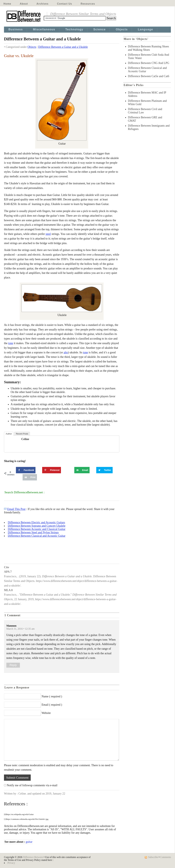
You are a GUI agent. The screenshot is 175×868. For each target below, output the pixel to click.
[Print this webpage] (30, 477)
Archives (42, 4)
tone (11, 343)
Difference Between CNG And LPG (149, 63)
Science (100, 29)
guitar (29, 842)
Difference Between (33, 857)
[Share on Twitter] (104, 470)
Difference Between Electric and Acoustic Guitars (36, 522)
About (24, 4)
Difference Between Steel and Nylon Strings (33, 532)
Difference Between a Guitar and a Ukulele (63, 47)
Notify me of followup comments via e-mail (32, 785)
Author (9, 434)
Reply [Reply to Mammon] (13, 665)
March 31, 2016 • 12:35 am (20, 629)
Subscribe (153, 857)
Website (46, 713)
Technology (74, 29)
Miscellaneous (44, 29)
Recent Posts (22, 434)
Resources (88, 4)
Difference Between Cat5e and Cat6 (149, 76)
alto (66, 352)
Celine (25, 439)
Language (145, 29)
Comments (166, 857)
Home (7, 4)
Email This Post (16, 509)
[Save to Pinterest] (52, 470)
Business (16, 29)
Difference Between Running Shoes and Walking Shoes (148, 48)
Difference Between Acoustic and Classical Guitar (37, 529)
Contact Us (65, 4)
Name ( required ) (52, 696)
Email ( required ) (52, 705)
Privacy (11, 863)
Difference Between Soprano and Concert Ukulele (37, 526)
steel (48, 234)
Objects (122, 29)
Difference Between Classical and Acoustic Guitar (37, 536)
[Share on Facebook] (26, 470)
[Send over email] (82, 470)
